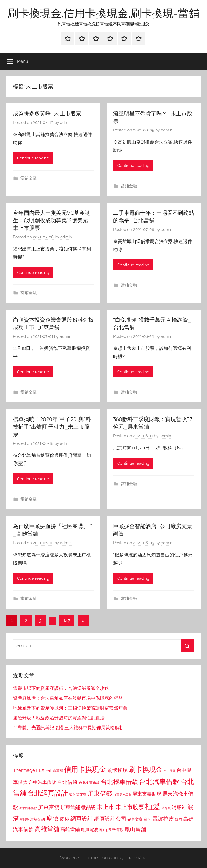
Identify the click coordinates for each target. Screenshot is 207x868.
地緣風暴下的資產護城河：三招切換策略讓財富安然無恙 (70, 708)
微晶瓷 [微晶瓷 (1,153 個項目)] (88, 807)
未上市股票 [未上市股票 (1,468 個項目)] (130, 807)
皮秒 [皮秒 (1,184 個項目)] (64, 819)
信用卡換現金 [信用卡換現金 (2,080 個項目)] (85, 769)
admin (66, 123)
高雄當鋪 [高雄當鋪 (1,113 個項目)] (70, 829)
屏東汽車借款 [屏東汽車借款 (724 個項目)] (28, 808)
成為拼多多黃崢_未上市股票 (47, 113)
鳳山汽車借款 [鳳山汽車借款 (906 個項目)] (111, 830)
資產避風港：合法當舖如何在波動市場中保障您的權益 (68, 698)
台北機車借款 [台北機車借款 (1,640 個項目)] (119, 782)
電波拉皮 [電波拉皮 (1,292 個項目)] (163, 819)
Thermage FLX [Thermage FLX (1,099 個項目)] (29, 770)
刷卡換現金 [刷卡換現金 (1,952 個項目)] (146, 769)
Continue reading (33, 158)
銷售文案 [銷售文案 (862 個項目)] (135, 819)
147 (67, 620)
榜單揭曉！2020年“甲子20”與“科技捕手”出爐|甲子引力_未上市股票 (52, 427)
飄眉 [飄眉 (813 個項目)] (178, 819)
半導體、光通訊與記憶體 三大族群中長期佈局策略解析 (68, 728)
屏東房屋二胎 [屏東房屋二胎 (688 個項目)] (122, 794)
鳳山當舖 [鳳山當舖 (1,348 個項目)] (135, 829)
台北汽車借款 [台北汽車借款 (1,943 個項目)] (159, 782)
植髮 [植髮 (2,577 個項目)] (153, 806)
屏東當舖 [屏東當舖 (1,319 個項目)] (49, 807)
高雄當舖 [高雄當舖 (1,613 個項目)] (47, 829)
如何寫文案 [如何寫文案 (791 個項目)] (78, 794)
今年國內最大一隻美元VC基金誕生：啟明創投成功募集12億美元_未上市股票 (52, 220)
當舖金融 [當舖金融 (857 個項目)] (37, 819)
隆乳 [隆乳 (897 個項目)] (147, 819)
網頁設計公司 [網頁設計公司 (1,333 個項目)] (110, 819)
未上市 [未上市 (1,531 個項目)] (106, 807)
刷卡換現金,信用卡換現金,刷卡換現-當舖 (103, 13)
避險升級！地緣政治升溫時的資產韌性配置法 (59, 718)
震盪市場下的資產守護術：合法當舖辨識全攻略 (61, 688)
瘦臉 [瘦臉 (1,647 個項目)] (52, 818)
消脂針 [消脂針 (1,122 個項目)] (179, 807)
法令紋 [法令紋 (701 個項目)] (166, 808)
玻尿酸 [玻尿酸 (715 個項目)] (24, 820)
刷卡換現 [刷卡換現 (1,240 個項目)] (118, 770)
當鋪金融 (29, 178)
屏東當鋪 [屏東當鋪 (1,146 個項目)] (70, 807)
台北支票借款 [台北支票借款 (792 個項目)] (89, 783)
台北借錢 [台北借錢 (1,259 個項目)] (67, 782)
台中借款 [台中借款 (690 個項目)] (170, 771)
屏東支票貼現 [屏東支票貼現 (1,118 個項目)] (147, 794)
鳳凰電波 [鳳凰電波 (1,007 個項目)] (89, 830)
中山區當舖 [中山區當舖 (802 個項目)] (54, 771)
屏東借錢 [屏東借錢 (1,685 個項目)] (100, 793)
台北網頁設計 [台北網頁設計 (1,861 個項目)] (48, 793)
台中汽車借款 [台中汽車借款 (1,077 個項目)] (42, 782)
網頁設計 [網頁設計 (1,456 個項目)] (82, 819)
